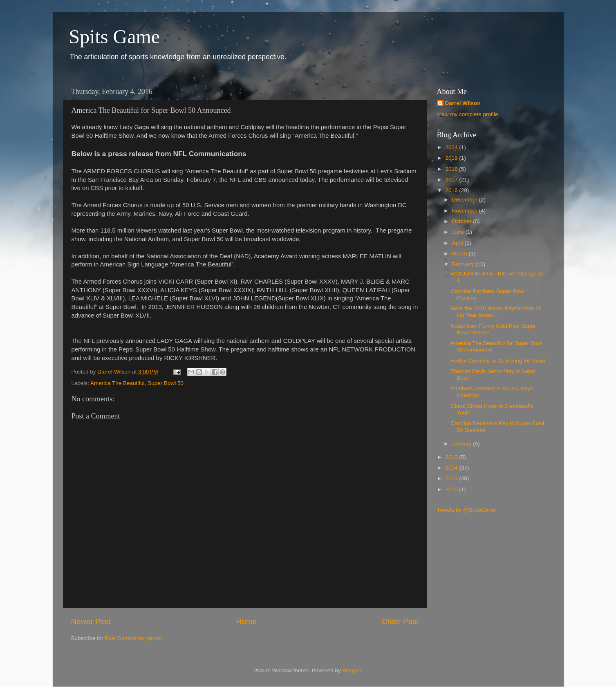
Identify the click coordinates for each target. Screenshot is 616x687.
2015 (452, 457)
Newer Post (91, 621)
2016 (452, 190)
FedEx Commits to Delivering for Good (498, 361)
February (464, 264)
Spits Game (115, 37)
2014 (452, 468)
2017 (452, 180)
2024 (452, 147)
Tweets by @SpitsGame (467, 510)
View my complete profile (468, 114)
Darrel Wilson (463, 103)
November (466, 211)
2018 (452, 169)
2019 (452, 158)
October (463, 221)
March (460, 254)
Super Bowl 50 (166, 383)
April (458, 243)
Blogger (352, 670)
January (463, 444)
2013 (452, 478)
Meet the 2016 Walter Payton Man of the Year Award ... (495, 312)
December (466, 200)
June (459, 232)
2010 (452, 489)
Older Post (400, 621)
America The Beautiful (118, 383)
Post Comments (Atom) (133, 638)
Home (246, 621)
